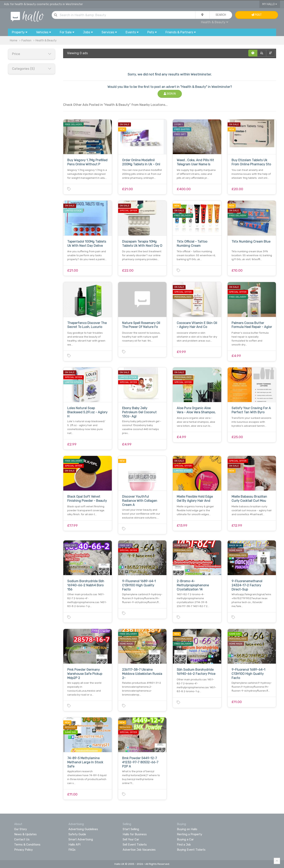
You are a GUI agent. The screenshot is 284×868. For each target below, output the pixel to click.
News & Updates (25, 834)
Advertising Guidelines (83, 829)
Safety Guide (77, 834)
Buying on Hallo (187, 829)
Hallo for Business (135, 834)
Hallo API (74, 845)
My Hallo (270, 4)
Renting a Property (190, 834)
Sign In (170, 94)
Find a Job (184, 845)
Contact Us (22, 839)
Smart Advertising (81, 839)
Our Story (21, 829)
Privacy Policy (23, 850)
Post (256, 15)
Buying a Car (185, 839)
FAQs (72, 850)
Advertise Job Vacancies (139, 850)
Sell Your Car (131, 839)
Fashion (26, 41)
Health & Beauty (215, 22)
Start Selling (131, 829)
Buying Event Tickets (191, 850)
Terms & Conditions (27, 845)
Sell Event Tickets (135, 845)
